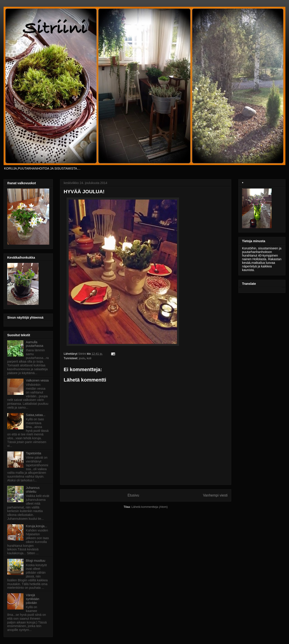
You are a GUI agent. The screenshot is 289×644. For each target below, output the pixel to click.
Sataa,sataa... (36, 415)
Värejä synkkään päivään (33, 599)
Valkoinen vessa (37, 380)
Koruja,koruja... (37, 526)
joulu (82, 358)
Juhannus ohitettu (33, 490)
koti (89, 358)
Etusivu (133, 495)
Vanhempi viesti (215, 495)
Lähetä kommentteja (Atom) (149, 507)
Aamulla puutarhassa (35, 344)
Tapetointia (34, 453)
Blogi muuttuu (36, 561)
